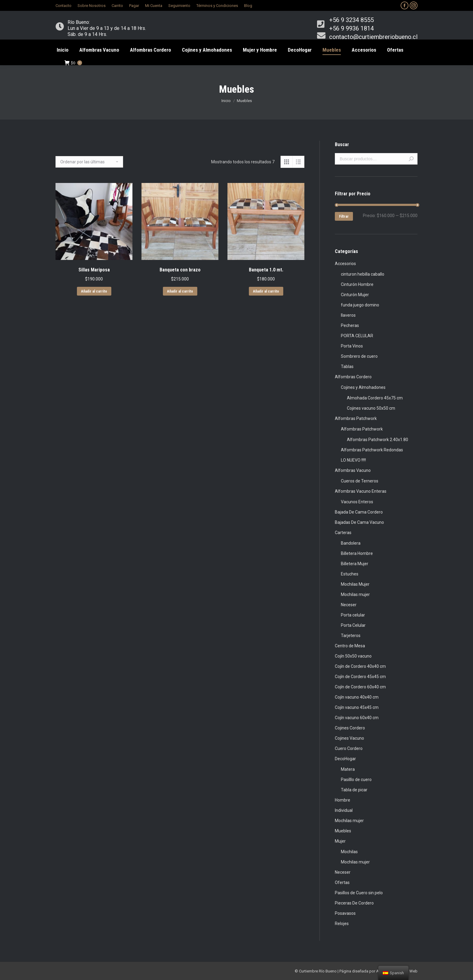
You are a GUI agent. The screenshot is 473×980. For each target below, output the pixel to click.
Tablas (347, 367)
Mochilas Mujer (355, 584)
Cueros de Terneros (360, 481)
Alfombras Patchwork (356, 418)
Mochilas (349, 852)
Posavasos (345, 913)
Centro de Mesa (350, 646)
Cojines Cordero (350, 728)
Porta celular (353, 615)
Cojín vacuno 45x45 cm (357, 707)
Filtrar (344, 216)
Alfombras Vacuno (353, 470)
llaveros (348, 315)
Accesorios (345, 264)
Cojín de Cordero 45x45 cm (360, 677)
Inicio (226, 101)
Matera (348, 769)
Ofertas (342, 882)
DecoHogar (345, 759)
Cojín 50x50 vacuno (353, 656)
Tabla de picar (354, 790)
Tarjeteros (351, 636)
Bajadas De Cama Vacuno (359, 522)
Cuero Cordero (349, 748)
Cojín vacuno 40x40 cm (357, 697)
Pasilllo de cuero (356, 780)
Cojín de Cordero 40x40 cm (360, 666)
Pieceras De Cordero (354, 903)
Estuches (350, 574)
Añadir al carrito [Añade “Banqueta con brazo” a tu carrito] (180, 291)
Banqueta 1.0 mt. (266, 270)
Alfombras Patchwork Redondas (372, 450)
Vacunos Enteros (357, 502)
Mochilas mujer (355, 594)
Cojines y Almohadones (363, 387)
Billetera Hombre (357, 553)
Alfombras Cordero (353, 377)
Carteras (343, 533)
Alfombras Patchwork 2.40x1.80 (378, 440)
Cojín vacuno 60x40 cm (357, 718)
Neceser (349, 605)
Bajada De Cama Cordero (359, 512)
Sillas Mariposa (94, 270)
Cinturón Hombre (357, 284)
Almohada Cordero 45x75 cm (375, 398)
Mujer (340, 841)
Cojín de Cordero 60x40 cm (360, 687)
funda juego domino (360, 305)
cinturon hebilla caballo (363, 274)
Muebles (343, 831)
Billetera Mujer (355, 564)
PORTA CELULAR (357, 336)
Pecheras (350, 325)
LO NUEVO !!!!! (353, 460)
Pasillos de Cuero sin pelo (359, 893)
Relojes (342, 924)
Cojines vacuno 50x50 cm (371, 408)
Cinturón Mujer (355, 295)
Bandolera (351, 543)
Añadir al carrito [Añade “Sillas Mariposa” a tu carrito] (94, 291)
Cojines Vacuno (349, 738)
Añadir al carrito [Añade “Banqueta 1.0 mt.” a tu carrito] (266, 291)
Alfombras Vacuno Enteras (361, 491)
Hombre (343, 800)
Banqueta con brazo (180, 270)
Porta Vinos (352, 346)
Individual (344, 810)
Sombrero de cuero (359, 356)
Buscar (411, 159)
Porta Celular (353, 625)
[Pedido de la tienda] (89, 162)
